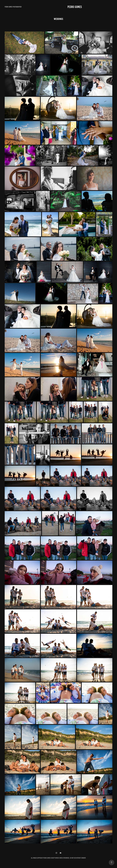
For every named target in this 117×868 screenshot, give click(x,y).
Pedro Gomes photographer (13, 7)
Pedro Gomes (75, 7)
